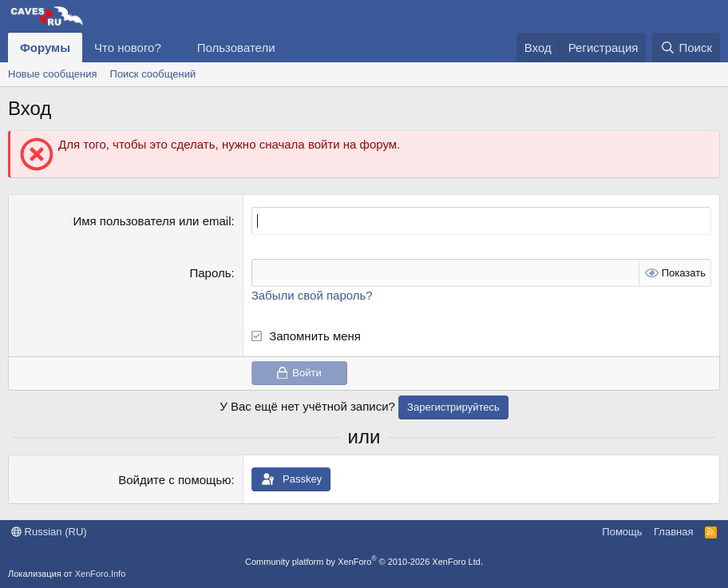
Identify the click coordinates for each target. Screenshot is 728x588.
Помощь (622, 532)
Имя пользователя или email (152, 221)
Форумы (45, 48)
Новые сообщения (53, 74)
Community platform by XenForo (364, 562)
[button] (174, 48)
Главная (673, 532)
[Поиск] (686, 48)
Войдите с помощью (174, 480)
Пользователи (236, 48)
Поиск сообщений (153, 74)
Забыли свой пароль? (312, 295)
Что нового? (128, 48)
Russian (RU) (49, 532)
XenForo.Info (101, 574)
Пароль (210, 273)
